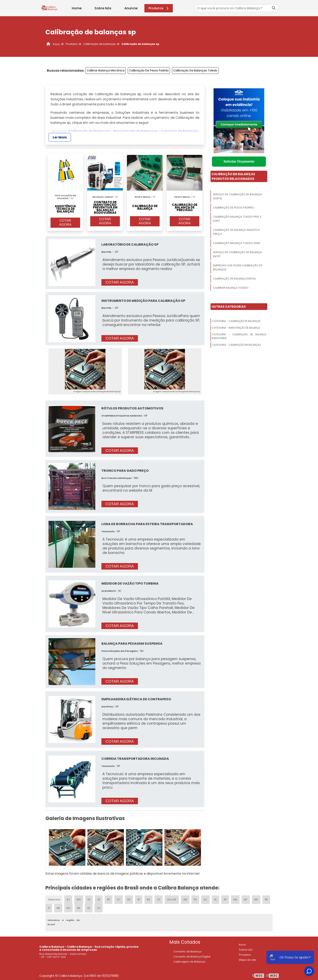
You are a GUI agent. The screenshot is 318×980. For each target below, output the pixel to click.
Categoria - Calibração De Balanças (236, 321)
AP (225, 900)
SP (99, 900)
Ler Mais (60, 137)
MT (246, 900)
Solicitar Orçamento (239, 161)
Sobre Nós (103, 8)
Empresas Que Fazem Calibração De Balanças (238, 267)
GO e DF (172, 900)
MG (79, 900)
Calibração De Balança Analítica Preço (236, 232)
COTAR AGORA (65, 223)
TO (99, 908)
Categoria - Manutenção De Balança (236, 328)
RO (68, 908)
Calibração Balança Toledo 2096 (236, 243)
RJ (68, 900)
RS (129, 900)
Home (77, 8)
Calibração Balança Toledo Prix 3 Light (237, 219)
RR (79, 908)
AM (185, 900)
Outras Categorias (229, 307)
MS (256, 900)
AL (215, 900)
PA (195, 900)
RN (58, 908)
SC (119, 900)
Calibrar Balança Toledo (231, 288)
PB (266, 900)
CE (159, 900)
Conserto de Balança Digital (192, 957)
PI (49, 908)
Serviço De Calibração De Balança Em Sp (237, 254)
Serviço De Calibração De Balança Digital (237, 196)
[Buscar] (274, 8)
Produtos (159, 8)
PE (139, 900)
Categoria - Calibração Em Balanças (236, 345)
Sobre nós (246, 950)
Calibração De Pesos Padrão (149, 70)
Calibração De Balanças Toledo (195, 70)
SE (89, 908)
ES (89, 900)
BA (148, 900)
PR (109, 900)
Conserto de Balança (179, 131)
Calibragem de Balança (189, 962)
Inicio (242, 945)
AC (205, 900)
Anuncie (131, 8)
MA (235, 900)
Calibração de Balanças (89, 131)
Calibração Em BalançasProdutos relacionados (233, 176)
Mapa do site (248, 960)
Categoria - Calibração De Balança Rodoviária (239, 336)
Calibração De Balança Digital (234, 279)
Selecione (54, 900)
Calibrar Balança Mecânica (106, 70)
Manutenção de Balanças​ (135, 131)
